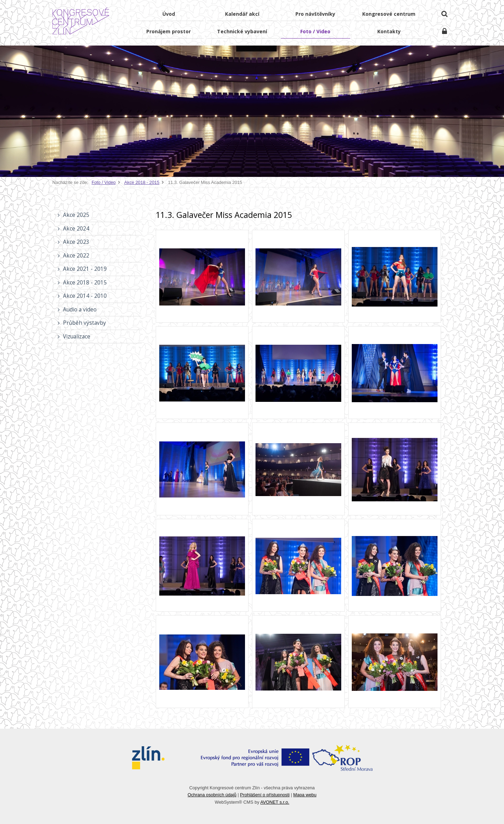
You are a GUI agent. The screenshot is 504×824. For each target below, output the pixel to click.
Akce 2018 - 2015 (142, 182)
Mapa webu (305, 795)
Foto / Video (104, 182)
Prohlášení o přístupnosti (265, 795)
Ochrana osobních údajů (212, 795)
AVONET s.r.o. (275, 802)
